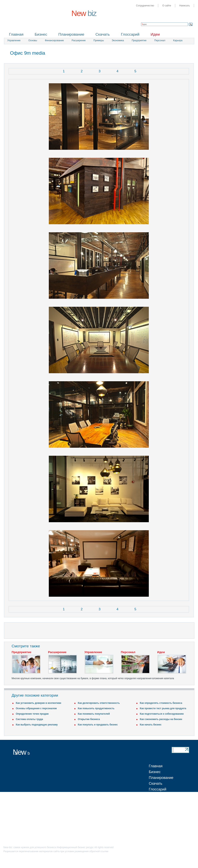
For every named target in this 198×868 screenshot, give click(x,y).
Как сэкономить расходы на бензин (161, 719)
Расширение (79, 40)
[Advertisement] (147, 54)
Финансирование (54, 40)
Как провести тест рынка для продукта (163, 708)
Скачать (102, 34)
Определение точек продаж (32, 714)
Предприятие (139, 40)
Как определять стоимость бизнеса (161, 703)
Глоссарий (130, 34)
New (84, 13)
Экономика (118, 40)
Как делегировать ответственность (99, 703)
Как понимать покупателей (94, 714)
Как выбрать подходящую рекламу (37, 725)
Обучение (157, 801)
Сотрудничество (145, 6)
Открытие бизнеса (89, 719)
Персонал (160, 40)
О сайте (167, 6)
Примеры (99, 40)
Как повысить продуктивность (96, 708)
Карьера (178, 40)
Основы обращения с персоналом (36, 708)
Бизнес (41, 34)
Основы (33, 40)
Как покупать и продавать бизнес (98, 725)
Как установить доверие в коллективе (38, 703)
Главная (16, 34)
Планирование (71, 34)
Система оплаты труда (29, 719)
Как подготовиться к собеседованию (162, 714)
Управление (14, 40)
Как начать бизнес (151, 725)
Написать (184, 6)
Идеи (155, 34)
